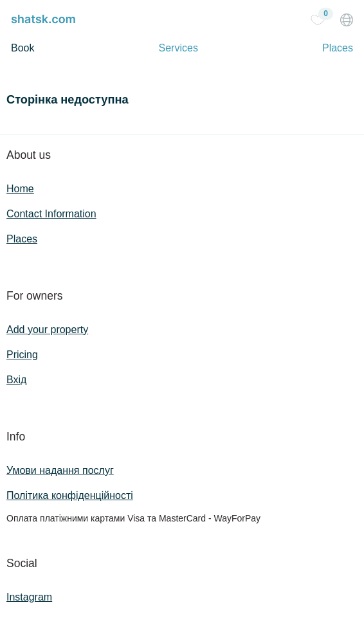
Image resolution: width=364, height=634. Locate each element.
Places (338, 48)
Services (178, 48)
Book (23, 48)
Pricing (22, 355)
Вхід (16, 380)
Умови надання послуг (60, 470)
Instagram (29, 597)
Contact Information (51, 214)
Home (20, 189)
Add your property (47, 330)
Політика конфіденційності (70, 495)
